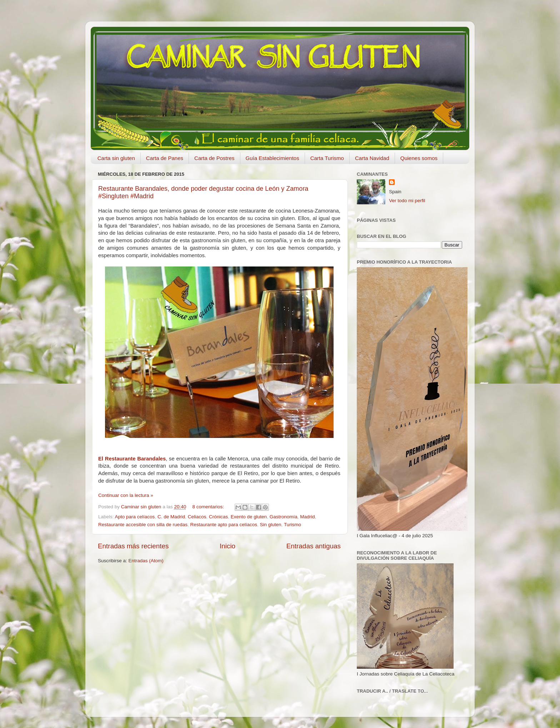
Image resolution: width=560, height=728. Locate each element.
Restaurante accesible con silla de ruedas (143, 525)
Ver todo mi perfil (407, 201)
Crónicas (218, 517)
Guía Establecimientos (272, 158)
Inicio (227, 546)
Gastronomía (284, 517)
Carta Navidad (372, 158)
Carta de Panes (165, 158)
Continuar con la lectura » (126, 495)
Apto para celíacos (135, 517)
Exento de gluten (249, 517)
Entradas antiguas (314, 546)
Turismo (292, 525)
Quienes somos (419, 158)
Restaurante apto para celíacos (224, 525)
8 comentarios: (209, 507)
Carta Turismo (327, 158)
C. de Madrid (171, 517)
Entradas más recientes (133, 546)
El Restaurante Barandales (132, 459)
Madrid (307, 517)
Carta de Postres (214, 158)
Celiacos (197, 517)
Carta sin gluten (116, 158)
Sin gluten (271, 525)
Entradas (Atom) (146, 561)
